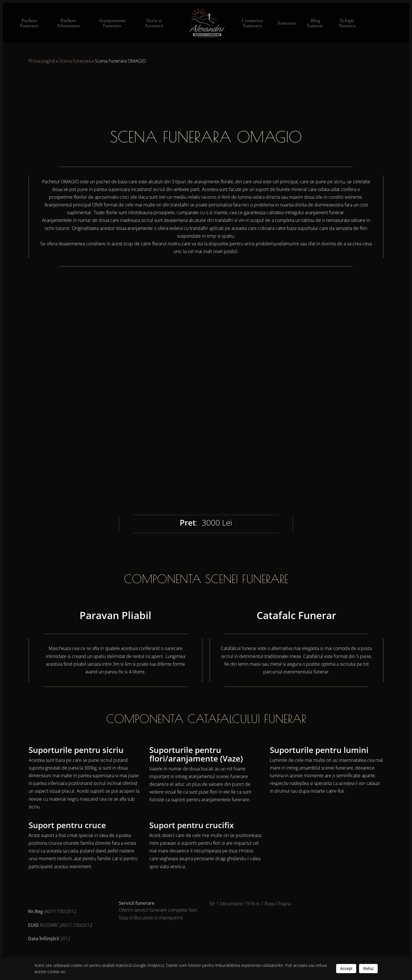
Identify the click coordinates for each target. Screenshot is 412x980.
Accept (346, 969)
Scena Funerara (75, 61)
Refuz (368, 969)
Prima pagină (42, 61)
